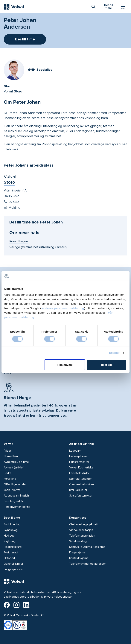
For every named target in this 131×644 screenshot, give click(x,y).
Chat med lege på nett (84, 524)
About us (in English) (17, 496)
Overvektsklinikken (82, 484)
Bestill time (12, 518)
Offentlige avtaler (15, 484)
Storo (9, 182)
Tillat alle (106, 365)
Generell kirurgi (13, 564)
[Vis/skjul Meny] (123, 7)
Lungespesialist (14, 569)
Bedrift (8, 473)
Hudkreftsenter (79, 462)
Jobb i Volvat (12, 490)
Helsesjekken (78, 456)
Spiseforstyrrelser (81, 496)
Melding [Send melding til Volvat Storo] (12, 208)
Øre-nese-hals (24, 233)
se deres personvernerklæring (63, 308)
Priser (7, 451)
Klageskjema (77, 552)
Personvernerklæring (17, 507)
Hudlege (9, 536)
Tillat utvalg (65, 365)
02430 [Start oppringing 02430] (11, 202)
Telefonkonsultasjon (82, 536)
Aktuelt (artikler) (14, 468)
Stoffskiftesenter (80, 479)
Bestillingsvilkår (13, 501)
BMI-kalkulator (78, 490)
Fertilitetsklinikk (79, 473)
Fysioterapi (11, 552)
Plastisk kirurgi (13, 547)
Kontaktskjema (79, 558)
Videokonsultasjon (81, 530)
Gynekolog (11, 530)
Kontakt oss (78, 518)
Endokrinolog (12, 524)
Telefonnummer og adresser (87, 564)
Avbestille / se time (16, 462)
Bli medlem (11, 456)
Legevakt (75, 451)
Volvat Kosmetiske (81, 468)
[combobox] (93, 6)
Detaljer (114, 353)
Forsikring (10, 479)
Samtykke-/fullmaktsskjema (87, 547)
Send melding (78, 541)
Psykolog (10, 541)
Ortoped (9, 558)
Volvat (8, 444)
